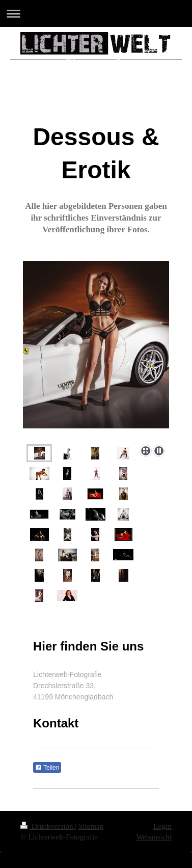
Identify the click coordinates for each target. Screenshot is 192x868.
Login (162, 826)
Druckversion (48, 826)
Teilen (47, 768)
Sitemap (91, 826)
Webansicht (154, 837)
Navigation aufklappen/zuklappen (96, 13)
